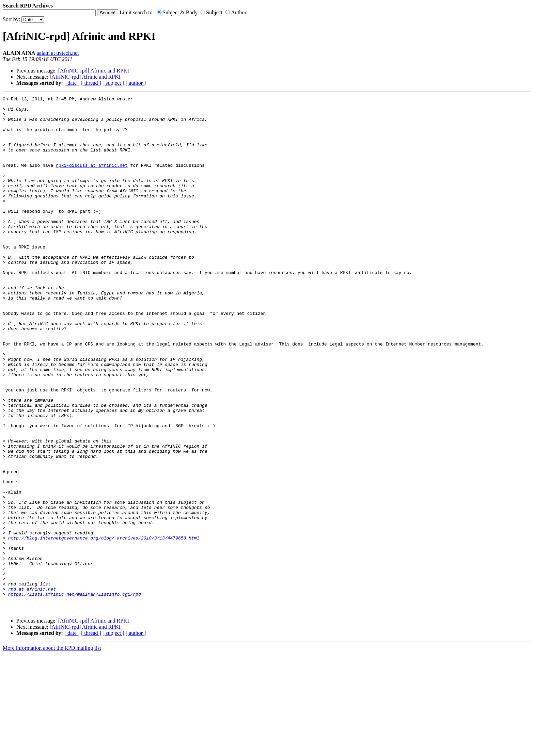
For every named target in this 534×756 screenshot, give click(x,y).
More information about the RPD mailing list (52, 750)
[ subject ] (113, 83)
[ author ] (136, 83)
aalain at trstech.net (58, 53)
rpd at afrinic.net (32, 688)
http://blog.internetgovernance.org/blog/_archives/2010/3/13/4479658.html (104, 627)
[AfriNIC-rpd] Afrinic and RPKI (94, 71)
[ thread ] (91, 83)
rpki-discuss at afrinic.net (92, 179)
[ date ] (72, 83)
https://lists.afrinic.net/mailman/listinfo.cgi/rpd (75, 694)
